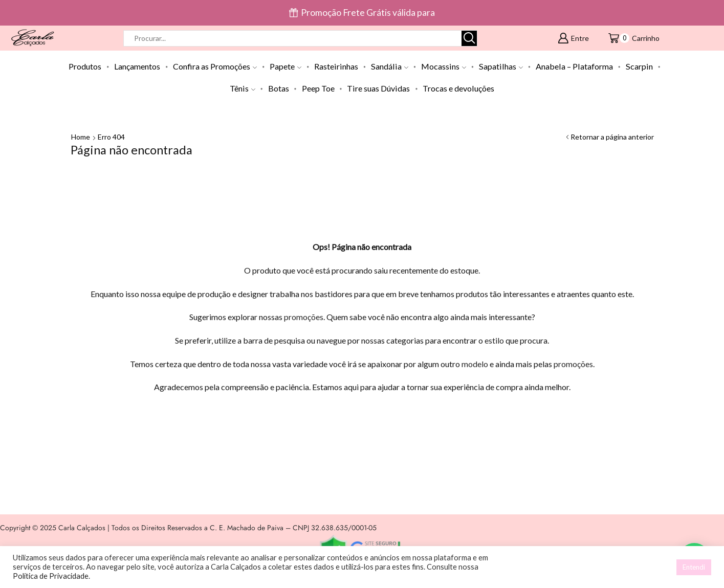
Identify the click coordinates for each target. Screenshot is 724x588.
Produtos (85, 66)
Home (81, 137)
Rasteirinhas (336, 66)
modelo (475, 364)
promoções (304, 317)
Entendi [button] (694, 567)
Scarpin (639, 66)
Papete (286, 66)
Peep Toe (318, 88)
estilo (494, 340)
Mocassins (444, 66)
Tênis (243, 88)
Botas (279, 88)
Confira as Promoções (215, 66)
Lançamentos (137, 66)
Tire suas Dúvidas (378, 88)
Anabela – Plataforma (574, 66)
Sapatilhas (501, 66)
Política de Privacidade (51, 576)
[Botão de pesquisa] (469, 38)
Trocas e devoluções (458, 88)
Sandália (390, 66)
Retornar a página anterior (612, 137)
